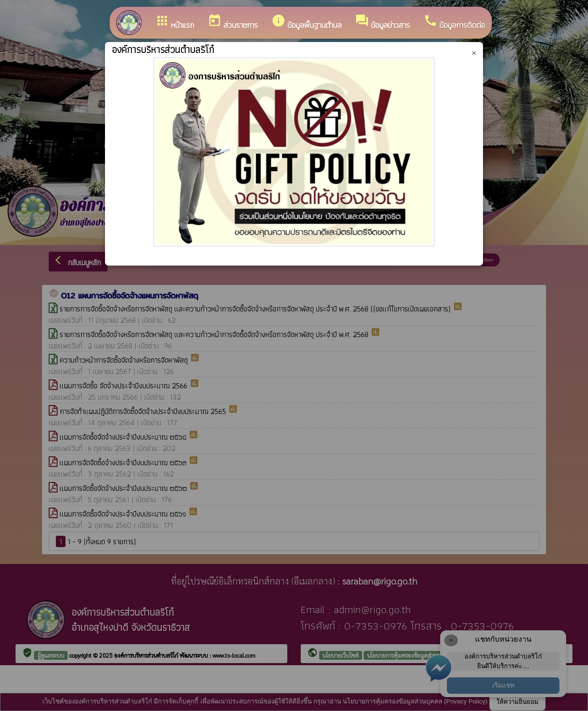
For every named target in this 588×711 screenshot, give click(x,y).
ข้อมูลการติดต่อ (454, 22)
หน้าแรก (175, 22)
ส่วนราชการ (233, 22)
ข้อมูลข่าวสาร (382, 22)
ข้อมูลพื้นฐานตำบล (306, 22)
